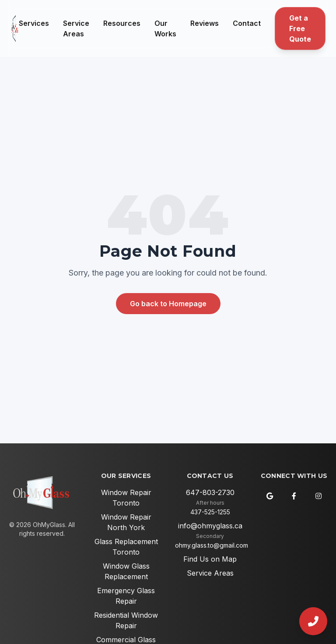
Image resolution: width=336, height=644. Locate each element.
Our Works (165, 28)
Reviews (205, 23)
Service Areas (76, 28)
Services (34, 23)
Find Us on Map (210, 559)
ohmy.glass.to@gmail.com (212, 545)
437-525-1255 (210, 512)
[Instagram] (318, 496)
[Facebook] (294, 496)
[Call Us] (313, 621)
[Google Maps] (269, 496)
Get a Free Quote (300, 28)
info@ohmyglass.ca (210, 526)
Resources (122, 23)
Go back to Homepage (168, 304)
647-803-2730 (210, 492)
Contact (247, 23)
